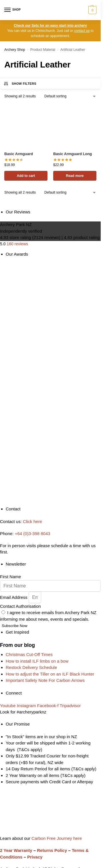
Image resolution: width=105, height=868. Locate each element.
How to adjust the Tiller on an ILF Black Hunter (50, 674)
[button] (92, 10)
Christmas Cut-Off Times (29, 654)
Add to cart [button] (26, 176)
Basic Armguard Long (73, 154)
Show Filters (20, 84)
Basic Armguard (19, 154)
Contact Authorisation (20, 606)
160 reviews (17, 244)
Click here (32, 521)
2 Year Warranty (16, 850)
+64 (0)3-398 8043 (33, 534)
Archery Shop (15, 50)
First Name (10, 577)
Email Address (14, 597)
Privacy (35, 857)
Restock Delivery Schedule (31, 667)
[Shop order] (70, 96)
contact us (82, 31)
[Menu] (13, 10)
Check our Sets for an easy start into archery (50, 26)
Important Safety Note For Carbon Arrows (45, 680)
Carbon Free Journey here (56, 838)
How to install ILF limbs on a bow (37, 661)
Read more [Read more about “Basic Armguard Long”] (75, 176)
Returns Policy (52, 850)
